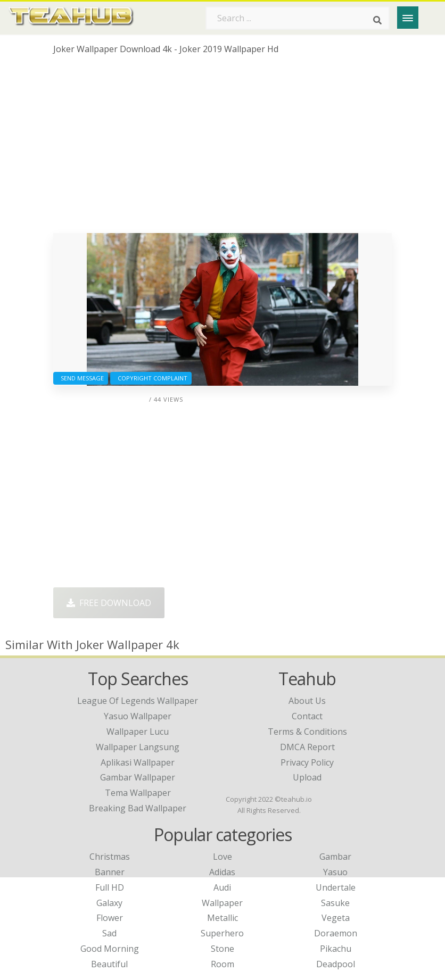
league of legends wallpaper (138, 701)
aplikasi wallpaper (138, 762)
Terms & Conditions (307, 732)
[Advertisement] (222, 148)
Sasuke (335, 903)
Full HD (110, 887)
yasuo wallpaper (138, 716)
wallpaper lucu (138, 732)
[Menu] (408, 18)
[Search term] (298, 18)
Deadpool (336, 964)
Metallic (222, 918)
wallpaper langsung (138, 747)
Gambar (335, 857)
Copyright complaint (151, 378)
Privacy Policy (307, 762)
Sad (109, 933)
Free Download (109, 603)
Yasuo (335, 872)
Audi (222, 887)
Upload (307, 777)
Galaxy (109, 903)
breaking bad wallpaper (138, 808)
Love (222, 857)
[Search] (377, 20)
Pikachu (336, 949)
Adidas (222, 872)
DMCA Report (307, 747)
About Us (307, 701)
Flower (110, 918)
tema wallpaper (138, 793)
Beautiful (109, 964)
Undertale (336, 887)
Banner (110, 872)
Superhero (222, 933)
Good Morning (110, 949)
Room (222, 964)
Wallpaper (222, 903)
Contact (307, 716)
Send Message (81, 378)
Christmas (110, 857)
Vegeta (336, 918)
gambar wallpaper (138, 777)
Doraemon (336, 933)
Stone (222, 949)
